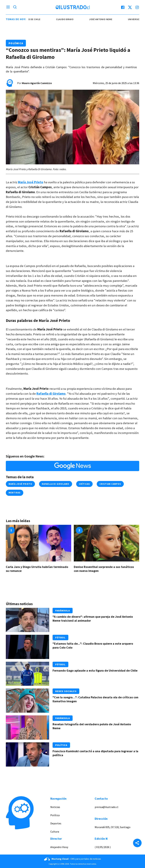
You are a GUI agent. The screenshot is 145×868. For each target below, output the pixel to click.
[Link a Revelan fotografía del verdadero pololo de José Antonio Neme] (27, 728)
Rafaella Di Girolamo (56, 484)
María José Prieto (20, 484)
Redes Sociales (66, 691)
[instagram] (137, 7)
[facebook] (123, 7)
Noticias (55, 807)
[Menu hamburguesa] (8, 7)
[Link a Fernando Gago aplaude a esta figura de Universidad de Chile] (27, 674)
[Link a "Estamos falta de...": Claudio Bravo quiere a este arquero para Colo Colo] (27, 647)
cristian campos (110, 484)
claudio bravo (67, 19)
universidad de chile (30, 19)
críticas (84, 484)
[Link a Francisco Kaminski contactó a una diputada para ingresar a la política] (27, 754)
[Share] (137, 843)
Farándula (63, 611)
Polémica (16, 43)
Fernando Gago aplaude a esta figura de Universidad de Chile (95, 670)
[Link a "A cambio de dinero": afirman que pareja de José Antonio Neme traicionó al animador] (27, 620)
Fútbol (60, 637)
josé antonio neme (103, 19)
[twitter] (130, 7)
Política (61, 745)
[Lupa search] (15, 7)
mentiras (15, 493)
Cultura (55, 832)
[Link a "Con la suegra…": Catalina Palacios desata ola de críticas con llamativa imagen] (27, 701)
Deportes (56, 823)
